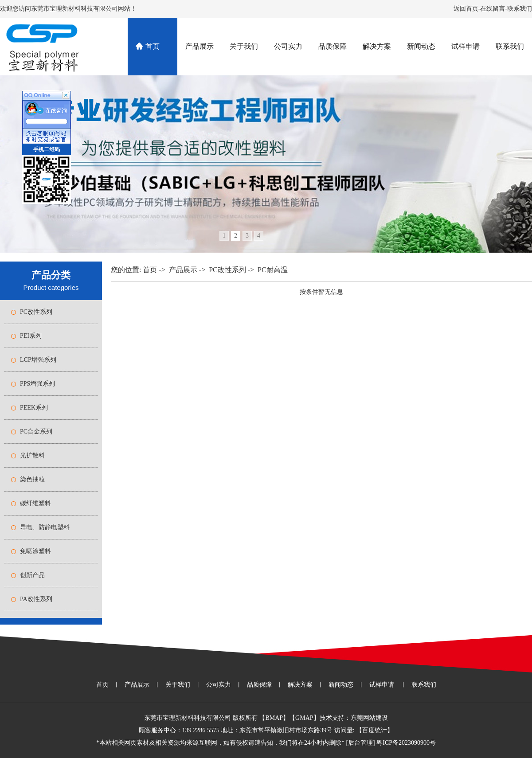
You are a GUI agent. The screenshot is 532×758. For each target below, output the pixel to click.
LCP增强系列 (38, 360)
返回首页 (466, 9)
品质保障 (332, 46)
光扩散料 (32, 455)
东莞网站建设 (369, 718)
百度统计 (375, 730)
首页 (153, 46)
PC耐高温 (273, 270)
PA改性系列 (36, 599)
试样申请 (465, 46)
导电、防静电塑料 (45, 527)
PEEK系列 (34, 408)
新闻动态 (421, 46)
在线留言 (493, 9)
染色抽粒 (32, 479)
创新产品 (32, 575)
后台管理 (360, 743)
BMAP (274, 718)
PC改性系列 (36, 312)
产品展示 (199, 46)
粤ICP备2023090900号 (406, 743)
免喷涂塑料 (35, 551)
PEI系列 (31, 336)
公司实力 (288, 46)
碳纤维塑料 (35, 503)
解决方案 (377, 46)
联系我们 (520, 9)
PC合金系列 (36, 432)
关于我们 (244, 46)
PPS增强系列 (37, 384)
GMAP (304, 718)
